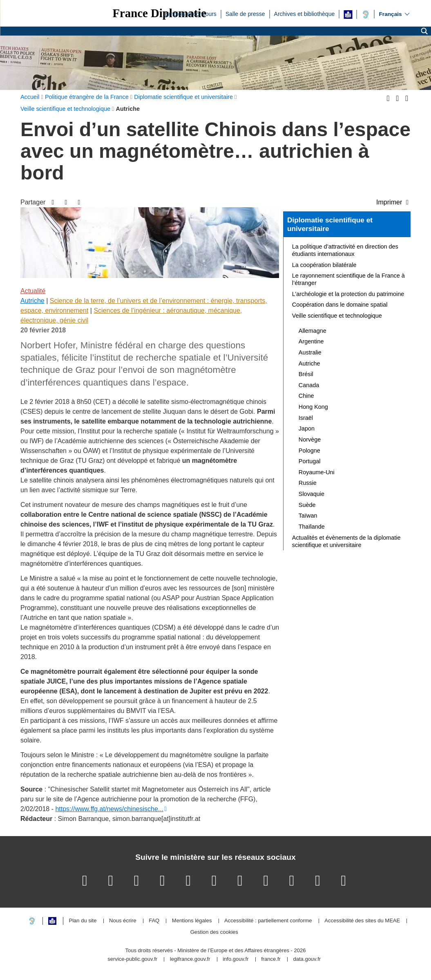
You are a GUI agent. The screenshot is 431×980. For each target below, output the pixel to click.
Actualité (33, 291)
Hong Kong (313, 407)
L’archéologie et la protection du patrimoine (348, 294)
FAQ (154, 921)
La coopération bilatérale (324, 265)
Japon (307, 428)
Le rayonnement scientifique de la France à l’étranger (348, 279)
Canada (309, 385)
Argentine (311, 341)
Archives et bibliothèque (305, 13)
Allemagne (313, 331)
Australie (310, 352)
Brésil (306, 374)
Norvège (310, 440)
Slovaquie (312, 494)
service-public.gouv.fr (132, 959)
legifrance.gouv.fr (190, 959)
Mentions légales (192, 921)
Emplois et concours (191, 13)
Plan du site (83, 921)
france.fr (271, 959)
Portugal (310, 461)
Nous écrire (123, 921)
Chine (306, 396)
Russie (308, 483)
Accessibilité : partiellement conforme (268, 921)
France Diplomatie (159, 13)
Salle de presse (245, 13)
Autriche (32, 301)
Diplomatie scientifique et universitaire (330, 224)
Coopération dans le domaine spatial (340, 305)
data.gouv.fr (307, 959)
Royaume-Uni (317, 472)
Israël (306, 418)
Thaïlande (312, 527)
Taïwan (308, 516)
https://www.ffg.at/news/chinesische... (109, 809)
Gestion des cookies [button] (214, 932)
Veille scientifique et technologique (337, 316)
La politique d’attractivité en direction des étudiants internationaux (345, 250)
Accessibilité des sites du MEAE (362, 921)
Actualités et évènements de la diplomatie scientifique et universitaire (346, 541)
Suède (307, 505)
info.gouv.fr (236, 959)
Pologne (309, 451)
